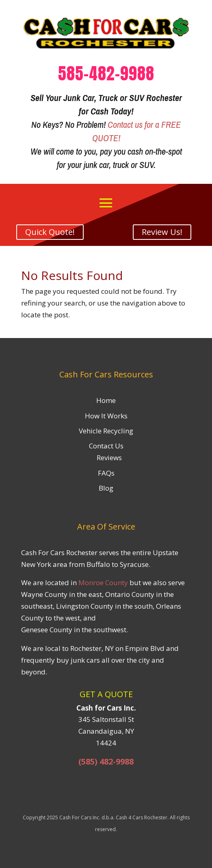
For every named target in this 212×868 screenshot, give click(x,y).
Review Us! (162, 232)
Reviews (109, 458)
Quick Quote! (50, 232)
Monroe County (103, 583)
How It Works (106, 416)
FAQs (106, 473)
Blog (106, 488)
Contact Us (106, 446)
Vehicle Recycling (106, 431)
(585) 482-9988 (106, 761)
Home (106, 400)
